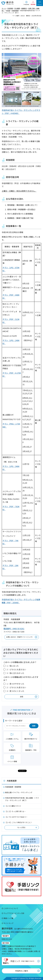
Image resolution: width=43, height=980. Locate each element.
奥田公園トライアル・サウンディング (19, 792)
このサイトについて (11, 908)
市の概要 (17, 8)
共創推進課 (15, 11)
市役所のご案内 (22, 971)
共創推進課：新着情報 (13, 787)
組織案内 (24, 8)
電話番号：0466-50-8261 (14, 629)
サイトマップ (8, 923)
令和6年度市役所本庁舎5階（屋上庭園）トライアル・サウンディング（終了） (22, 799)
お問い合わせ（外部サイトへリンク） (20, 637)
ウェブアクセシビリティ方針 (14, 913)
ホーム (4, 8)
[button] (26, 3)
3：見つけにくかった (15, 691)
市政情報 (10, 8)
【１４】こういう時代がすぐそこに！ (19, 822)
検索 (34, 726)
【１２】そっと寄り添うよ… (15, 811)
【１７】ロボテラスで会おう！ (16, 817)
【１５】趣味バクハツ (13, 806)
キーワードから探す (14, 721)
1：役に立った (13, 666)
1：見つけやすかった (15, 684)
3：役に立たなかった (15, 673)
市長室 (8, 11)
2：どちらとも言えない (16, 669)
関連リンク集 (8, 918)
